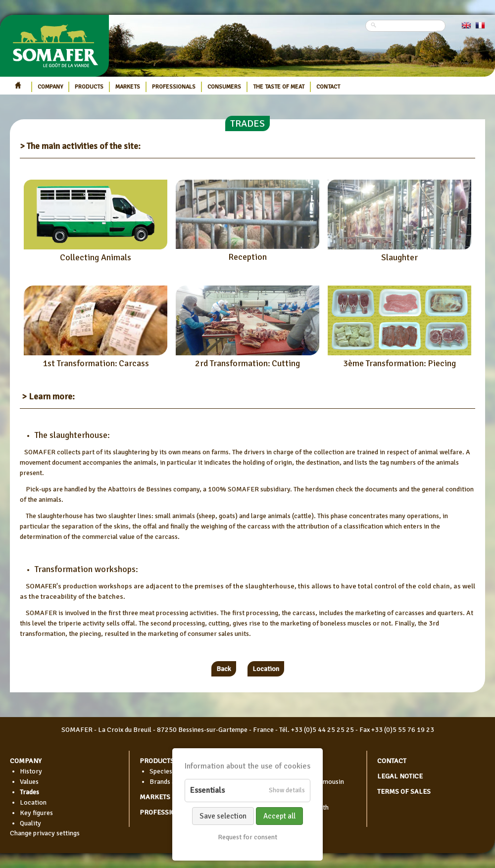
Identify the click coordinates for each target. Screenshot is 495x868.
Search (440, 31)
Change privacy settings (45, 833)
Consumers (224, 87)
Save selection (223, 816)
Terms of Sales (404, 792)
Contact (328, 87)
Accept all (279, 816)
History (31, 771)
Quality (30, 823)
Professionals (174, 87)
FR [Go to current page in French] (480, 25)
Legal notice (400, 776)
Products (89, 87)
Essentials (207, 790)
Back (224, 669)
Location (266, 669)
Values (29, 782)
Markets (128, 87)
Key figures (36, 813)
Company (50, 87)
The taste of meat (279, 87)
